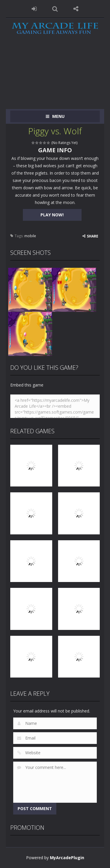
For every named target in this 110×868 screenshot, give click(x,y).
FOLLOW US (76, 9)
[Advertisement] (55, 77)
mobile (30, 236)
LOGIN (34, 9)
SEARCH (55, 9)
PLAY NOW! (52, 215)
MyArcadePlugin (67, 858)
